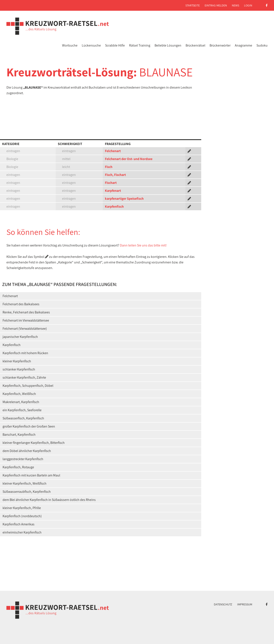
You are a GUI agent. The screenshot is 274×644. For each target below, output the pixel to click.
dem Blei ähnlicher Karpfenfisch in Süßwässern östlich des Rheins (49, 500)
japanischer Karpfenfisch (20, 337)
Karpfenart (113, 191)
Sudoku (262, 45)
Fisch (109, 167)
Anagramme (243, 45)
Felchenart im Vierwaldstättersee (26, 320)
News (235, 5)
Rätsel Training (140, 45)
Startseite (193, 5)
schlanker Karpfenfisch (19, 369)
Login (248, 5)
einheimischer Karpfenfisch (22, 532)
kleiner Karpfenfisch (17, 361)
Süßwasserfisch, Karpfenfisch (23, 418)
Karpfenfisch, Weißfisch (19, 394)
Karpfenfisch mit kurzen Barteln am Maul (31, 475)
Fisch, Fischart (115, 175)
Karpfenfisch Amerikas (19, 524)
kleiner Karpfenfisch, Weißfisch (25, 483)
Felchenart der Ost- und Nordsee (129, 159)
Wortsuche (70, 45)
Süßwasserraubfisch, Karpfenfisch (27, 492)
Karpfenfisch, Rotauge (18, 467)
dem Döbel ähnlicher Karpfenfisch (27, 451)
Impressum (245, 604)
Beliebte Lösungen (168, 45)
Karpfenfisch (114, 206)
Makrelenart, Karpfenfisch (21, 402)
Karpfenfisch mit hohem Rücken (25, 353)
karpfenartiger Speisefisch (124, 199)
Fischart (111, 183)
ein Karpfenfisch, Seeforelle (22, 410)
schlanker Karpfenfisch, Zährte (24, 377)
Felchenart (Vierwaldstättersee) (25, 329)
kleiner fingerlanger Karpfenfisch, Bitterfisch (34, 443)
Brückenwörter (220, 45)
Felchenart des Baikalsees (21, 304)
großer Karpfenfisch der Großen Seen (29, 426)
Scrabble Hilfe (115, 45)
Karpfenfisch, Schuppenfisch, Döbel (28, 386)
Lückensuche (91, 45)
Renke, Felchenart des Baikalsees (26, 312)
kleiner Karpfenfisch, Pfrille (22, 508)
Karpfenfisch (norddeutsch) (22, 516)
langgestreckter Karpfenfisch (23, 459)
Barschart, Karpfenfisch (19, 435)
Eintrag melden (216, 5)
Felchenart (113, 151)
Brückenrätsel (195, 45)
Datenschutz (223, 604)
